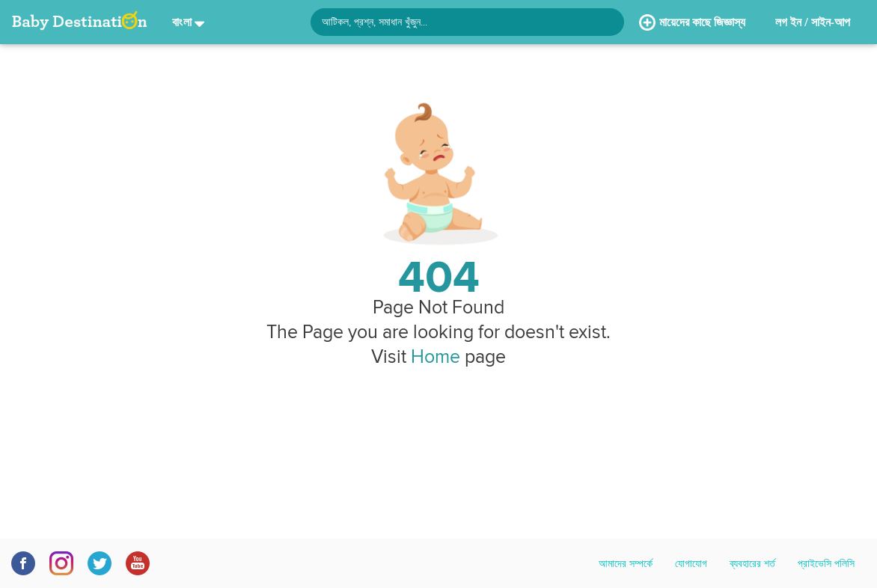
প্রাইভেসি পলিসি (826, 563)
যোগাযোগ (691, 563)
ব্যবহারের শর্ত (752, 563)
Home (436, 356)
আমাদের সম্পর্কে (626, 563)
